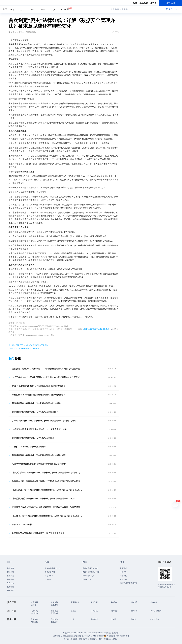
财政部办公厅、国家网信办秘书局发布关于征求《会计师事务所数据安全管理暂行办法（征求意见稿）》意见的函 (48, 481)
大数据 (133, 619)
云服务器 (54, 602)
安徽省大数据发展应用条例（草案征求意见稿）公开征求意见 (39, 464)
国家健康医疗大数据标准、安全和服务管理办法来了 (35, 412)
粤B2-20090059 (98, 636)
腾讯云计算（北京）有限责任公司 (76, 639)
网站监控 (34, 622)
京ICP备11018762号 (111, 639)
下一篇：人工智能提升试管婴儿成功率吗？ (25, 348)
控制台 (153, 3)
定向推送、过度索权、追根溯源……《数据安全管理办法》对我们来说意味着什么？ (48, 369)
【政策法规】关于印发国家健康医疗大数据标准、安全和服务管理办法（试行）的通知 (48, 490)
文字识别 (94, 619)
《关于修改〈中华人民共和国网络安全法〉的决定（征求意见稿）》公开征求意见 (48, 377)
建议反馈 (144, 3)
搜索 (153, 10)
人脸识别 (34, 611)
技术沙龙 (11, 576)
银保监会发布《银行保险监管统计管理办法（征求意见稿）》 (39, 395)
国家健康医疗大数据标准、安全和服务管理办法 (33, 438)
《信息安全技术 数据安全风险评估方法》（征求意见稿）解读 (39, 429)
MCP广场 (65, 9)
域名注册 (34, 602)
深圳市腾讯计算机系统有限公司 (65, 636)
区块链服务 (75, 602)
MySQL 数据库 (156, 611)
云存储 (34, 605)
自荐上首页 (49, 576)
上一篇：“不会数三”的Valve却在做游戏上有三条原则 (28, 345)
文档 (135, 3)
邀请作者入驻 (50, 572)
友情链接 (124, 579)
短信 (73, 619)
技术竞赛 (48, 579)
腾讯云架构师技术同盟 (91, 572)
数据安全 (34, 619)
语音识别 (54, 613)
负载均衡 (54, 619)
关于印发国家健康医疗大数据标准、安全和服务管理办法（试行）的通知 (44, 421)
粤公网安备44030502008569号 (118, 636)
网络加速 (114, 602)
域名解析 (154, 602)
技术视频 (11, 579)
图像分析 (134, 611)
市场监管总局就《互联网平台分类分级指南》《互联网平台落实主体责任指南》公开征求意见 (48, 507)
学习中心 (11, 583)
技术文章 (11, 568)
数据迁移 (54, 622)
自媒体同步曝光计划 (52, 568)
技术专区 (11, 590)
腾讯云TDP (87, 579)
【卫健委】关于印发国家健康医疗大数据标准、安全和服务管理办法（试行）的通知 (48, 516)
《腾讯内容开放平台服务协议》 (96, 329)
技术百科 (11, 587)
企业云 (73, 611)
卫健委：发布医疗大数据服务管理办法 (29, 447)
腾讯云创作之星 (88, 576)
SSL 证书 (34, 613)
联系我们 (124, 576)
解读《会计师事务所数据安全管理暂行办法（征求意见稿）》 (39, 386)
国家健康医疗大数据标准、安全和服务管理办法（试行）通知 (39, 455)
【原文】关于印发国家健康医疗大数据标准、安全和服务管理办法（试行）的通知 (48, 473)
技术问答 (11, 572)
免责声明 (124, 572)
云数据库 (134, 602)
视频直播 (54, 605)
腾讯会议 (54, 611)
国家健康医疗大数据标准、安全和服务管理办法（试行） (37, 403)
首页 (5, 9)
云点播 (113, 619)
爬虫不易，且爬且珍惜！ (23, 525)
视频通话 (114, 611)
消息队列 (94, 602)
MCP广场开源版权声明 (129, 583)
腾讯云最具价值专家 (90, 568)
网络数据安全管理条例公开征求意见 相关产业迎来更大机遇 (38, 533)
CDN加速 (94, 611)
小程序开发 (155, 619)
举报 (115, 32)
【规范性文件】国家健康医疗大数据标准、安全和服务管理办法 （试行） (44, 499)
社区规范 (124, 568)
